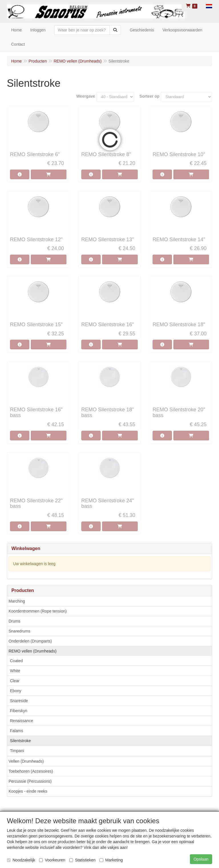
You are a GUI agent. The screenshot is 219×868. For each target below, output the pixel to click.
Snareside (19, 701)
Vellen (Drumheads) (26, 761)
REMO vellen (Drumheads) (33, 651)
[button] (209, 6)
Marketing (111, 860)
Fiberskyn (19, 711)
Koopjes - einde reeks (28, 791)
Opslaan (201, 859)
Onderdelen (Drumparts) (30, 641)
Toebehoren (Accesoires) (31, 771)
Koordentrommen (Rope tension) (38, 611)
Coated (16, 661)
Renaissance (22, 721)
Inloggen (38, 30)
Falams (17, 731)
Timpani (17, 751)
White (15, 671)
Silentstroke (20, 741)
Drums (14, 621)
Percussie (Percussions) (30, 781)
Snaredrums (19, 631)
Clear (15, 681)
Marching (17, 601)
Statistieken (82, 860)
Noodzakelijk (21, 860)
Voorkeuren (52, 860)
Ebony (16, 691)
